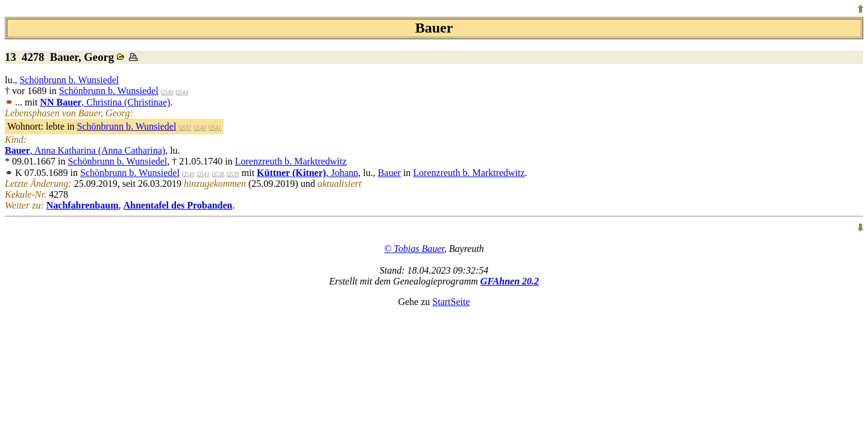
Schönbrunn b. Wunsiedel (69, 80)
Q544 (182, 92)
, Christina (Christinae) (105, 102)
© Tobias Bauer (414, 249)
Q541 (215, 128)
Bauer (389, 173)
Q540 (167, 92)
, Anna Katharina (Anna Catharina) (85, 150)
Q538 (218, 174)
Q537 (185, 128)
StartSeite (451, 302)
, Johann (307, 173)
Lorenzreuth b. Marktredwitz (291, 161)
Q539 (233, 174)
